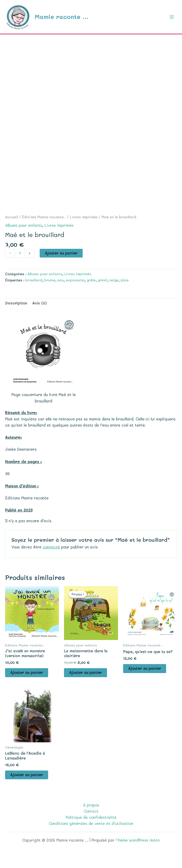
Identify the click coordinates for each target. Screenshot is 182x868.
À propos (91, 805)
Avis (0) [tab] (40, 303)
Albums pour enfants (24, 225)
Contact (91, 811)
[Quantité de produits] (20, 253)
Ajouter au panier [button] (27, 672)
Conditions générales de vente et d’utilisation (91, 823)
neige (114, 280)
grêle (91, 280)
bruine (50, 280)
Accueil (12, 217)
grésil (103, 280)
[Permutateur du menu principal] (172, 17)
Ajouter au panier (61, 253)
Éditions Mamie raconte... (44, 217)
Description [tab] (16, 303)
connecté (51, 547)
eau (61, 280)
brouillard (34, 280)
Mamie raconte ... (62, 17)
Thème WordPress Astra (138, 840)
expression (75, 280)
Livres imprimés (84, 217)
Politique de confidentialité (91, 817)
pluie (125, 280)
